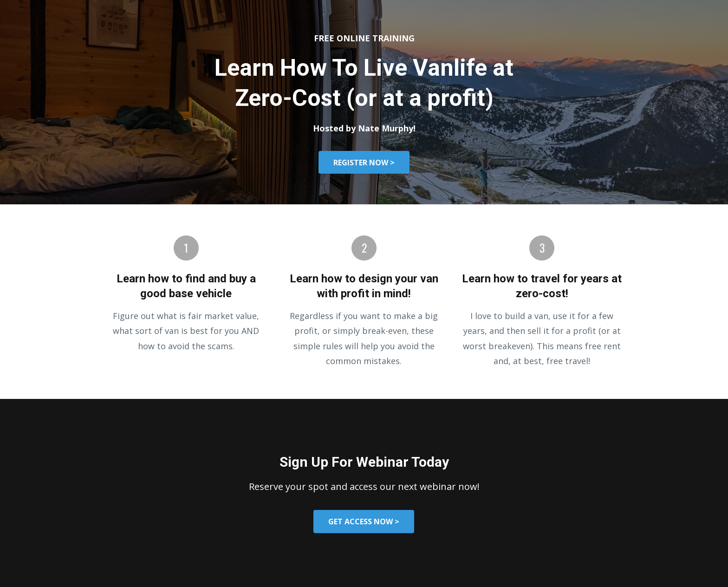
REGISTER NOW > (364, 163)
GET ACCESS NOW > (364, 522)
